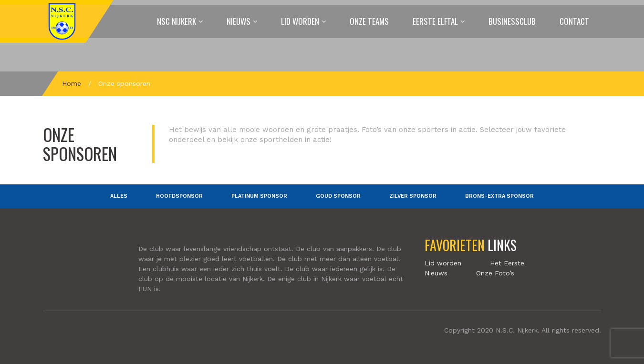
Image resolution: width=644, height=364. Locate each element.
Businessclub (512, 21)
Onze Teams (369, 21)
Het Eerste (507, 263)
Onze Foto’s (495, 273)
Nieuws (239, 21)
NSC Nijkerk (177, 21)
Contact (574, 21)
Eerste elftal (435, 21)
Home (72, 83)
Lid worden (300, 21)
